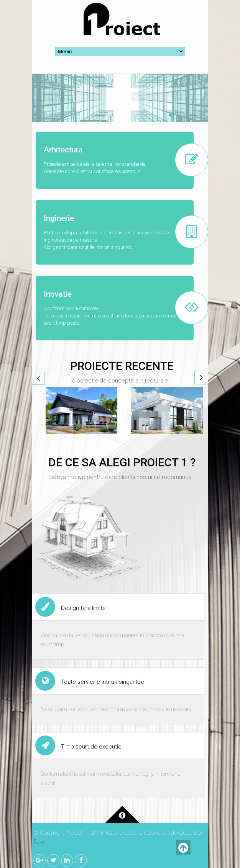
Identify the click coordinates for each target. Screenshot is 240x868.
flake (39, 842)
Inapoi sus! (183, 847)
